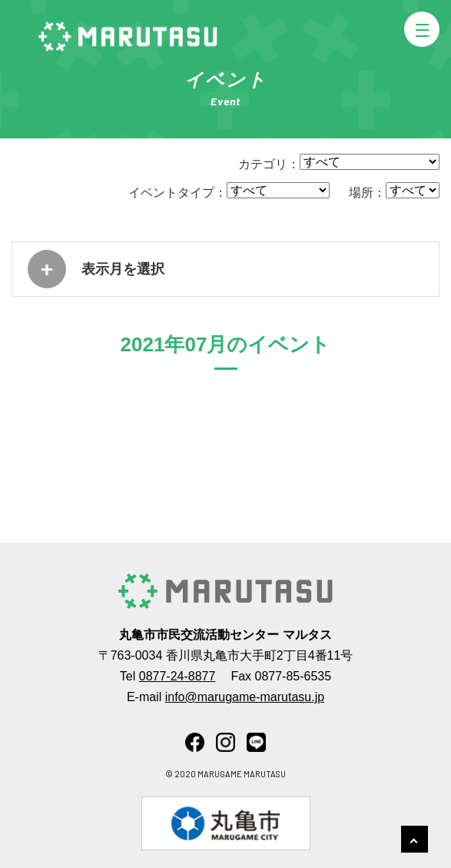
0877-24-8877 (177, 676)
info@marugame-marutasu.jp (245, 697)
